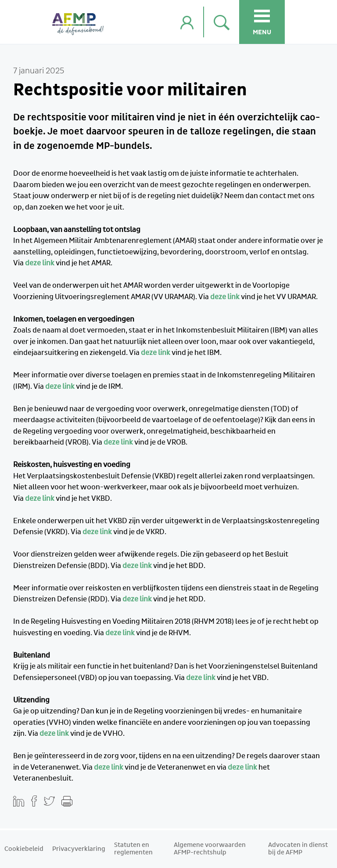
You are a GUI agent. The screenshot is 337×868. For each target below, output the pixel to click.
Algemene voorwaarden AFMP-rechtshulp (210, 849)
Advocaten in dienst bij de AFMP (298, 849)
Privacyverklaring (79, 849)
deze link (40, 263)
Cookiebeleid (24, 849)
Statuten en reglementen (133, 849)
